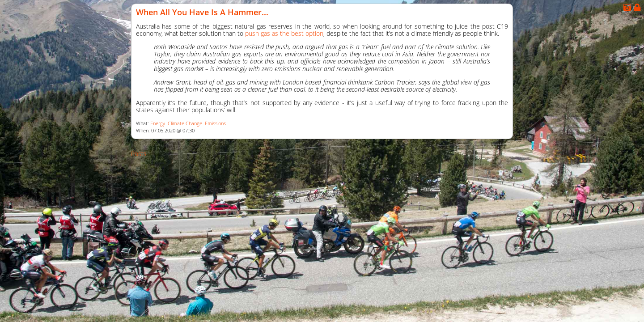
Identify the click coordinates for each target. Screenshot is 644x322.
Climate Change (185, 123)
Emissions (215, 123)
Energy (158, 123)
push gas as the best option (284, 33)
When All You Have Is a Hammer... (202, 12)
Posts (139, 154)
